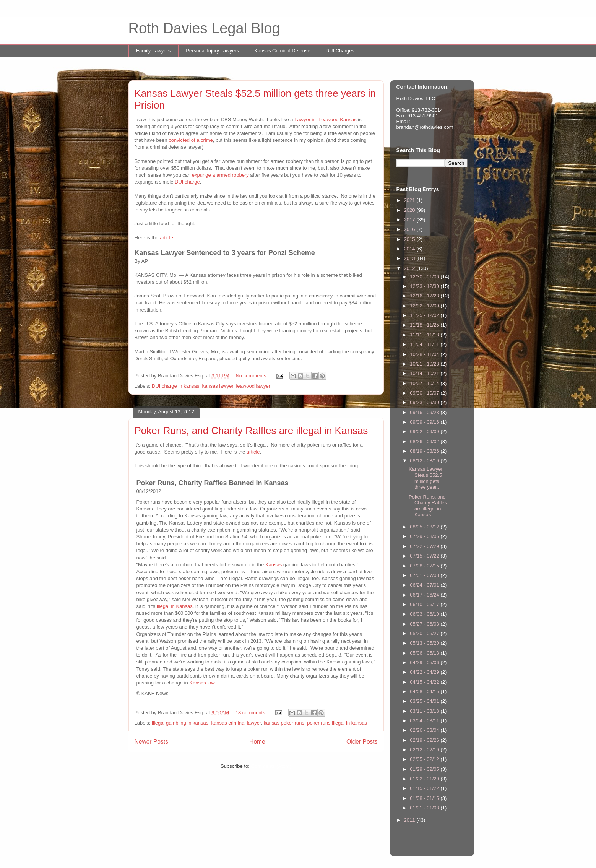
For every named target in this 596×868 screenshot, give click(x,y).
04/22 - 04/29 (425, 672)
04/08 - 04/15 (425, 692)
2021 (410, 200)
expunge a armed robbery (220, 175)
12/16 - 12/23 (425, 296)
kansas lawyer (218, 386)
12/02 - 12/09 (425, 306)
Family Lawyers (153, 51)
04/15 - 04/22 (425, 682)
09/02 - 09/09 (425, 432)
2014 (410, 249)
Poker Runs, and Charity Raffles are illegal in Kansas (251, 431)
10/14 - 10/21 (425, 373)
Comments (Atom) (271, 766)
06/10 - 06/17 (425, 604)
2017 (410, 220)
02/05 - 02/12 (425, 759)
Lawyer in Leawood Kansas (326, 119)
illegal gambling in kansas (180, 723)
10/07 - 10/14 (425, 383)
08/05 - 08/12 (425, 527)
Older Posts (362, 742)
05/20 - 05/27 (425, 633)
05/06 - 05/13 (425, 653)
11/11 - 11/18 (425, 335)
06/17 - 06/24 (425, 595)
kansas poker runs (284, 723)
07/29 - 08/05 (425, 536)
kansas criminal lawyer (236, 723)
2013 (410, 258)
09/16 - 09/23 (425, 412)
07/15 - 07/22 (425, 556)
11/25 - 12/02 (425, 315)
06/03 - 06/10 (425, 614)
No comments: (252, 376)
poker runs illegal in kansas (337, 723)
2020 (410, 210)
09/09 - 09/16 (425, 422)
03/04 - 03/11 (425, 721)
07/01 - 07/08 (425, 575)
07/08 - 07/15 (425, 566)
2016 (410, 229)
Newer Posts (151, 742)
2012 (410, 268)
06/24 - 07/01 (425, 585)
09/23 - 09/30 (425, 402)
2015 (410, 239)
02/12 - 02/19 (425, 750)
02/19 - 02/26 (425, 740)
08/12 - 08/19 (425, 461)
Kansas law (202, 683)
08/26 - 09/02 (425, 441)
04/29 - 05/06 (425, 662)
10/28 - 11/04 (425, 354)
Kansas (274, 565)
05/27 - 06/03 (425, 624)
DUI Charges (340, 51)
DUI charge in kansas (175, 386)
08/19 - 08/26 (425, 451)
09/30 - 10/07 (425, 393)
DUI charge (187, 182)
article (166, 238)
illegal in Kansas (175, 606)
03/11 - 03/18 (425, 711)
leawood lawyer (253, 386)
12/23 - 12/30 (425, 286)
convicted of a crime (191, 140)
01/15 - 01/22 (425, 788)
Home (257, 742)
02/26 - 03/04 (425, 730)
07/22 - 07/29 (425, 546)
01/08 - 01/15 (425, 798)
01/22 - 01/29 (425, 779)
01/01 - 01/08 (425, 808)
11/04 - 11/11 (425, 344)
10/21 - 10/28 (425, 364)
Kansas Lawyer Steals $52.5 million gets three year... (426, 478)
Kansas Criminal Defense (282, 51)
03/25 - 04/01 (425, 701)
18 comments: (252, 713)
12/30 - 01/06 (425, 277)
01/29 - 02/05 (425, 769)
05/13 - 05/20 (425, 643)
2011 (410, 820)
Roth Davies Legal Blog (204, 28)
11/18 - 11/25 (425, 325)
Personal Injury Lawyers (212, 51)
